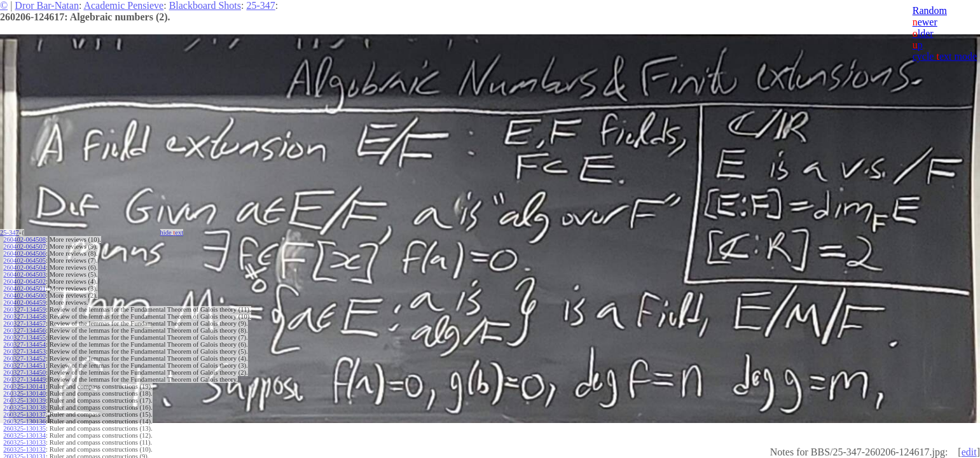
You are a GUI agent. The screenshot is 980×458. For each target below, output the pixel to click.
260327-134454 (24, 344)
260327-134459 (24, 309)
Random (930, 10)
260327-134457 (24, 323)
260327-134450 (24, 372)
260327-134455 (24, 337)
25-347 (260, 5)
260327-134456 (24, 330)
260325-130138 (24, 407)
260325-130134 (24, 435)
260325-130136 (24, 421)
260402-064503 (24, 274)
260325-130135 (24, 428)
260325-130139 (24, 400)
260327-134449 (24, 379)
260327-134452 (24, 358)
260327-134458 (24, 316)
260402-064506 (24, 253)
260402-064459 (24, 302)
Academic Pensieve (123, 5)
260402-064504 (24, 267)
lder (923, 33)
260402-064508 (24, 239)
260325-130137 (24, 414)
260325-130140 (24, 393)
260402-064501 (24, 288)
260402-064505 (24, 260)
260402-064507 (24, 246)
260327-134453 (24, 351)
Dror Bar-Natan (47, 5)
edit (969, 452)
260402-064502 (24, 281)
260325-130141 (24, 386)
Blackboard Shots (205, 5)
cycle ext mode (945, 56)
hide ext (172, 232)
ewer (925, 22)
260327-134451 (24, 365)
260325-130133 (24, 442)
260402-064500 (24, 295)
